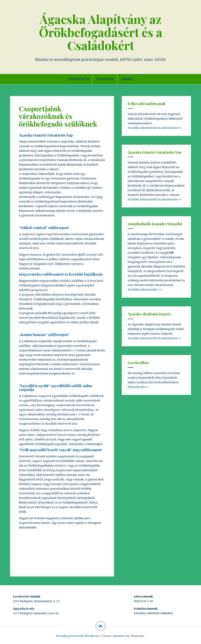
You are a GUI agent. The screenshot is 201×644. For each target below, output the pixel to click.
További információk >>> (145, 289)
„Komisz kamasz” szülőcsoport (44, 335)
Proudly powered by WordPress (78, 636)
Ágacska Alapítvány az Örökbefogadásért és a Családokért (101, 32)
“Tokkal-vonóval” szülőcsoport (44, 228)
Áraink (127, 79)
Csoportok (105, 79)
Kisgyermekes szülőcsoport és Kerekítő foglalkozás (61, 274)
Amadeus (119, 636)
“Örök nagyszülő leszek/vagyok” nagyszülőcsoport (60, 450)
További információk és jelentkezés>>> (155, 128)
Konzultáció (79, 79)
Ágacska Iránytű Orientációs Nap (46, 135)
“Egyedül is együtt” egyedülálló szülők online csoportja (56, 388)
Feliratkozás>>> (139, 387)
